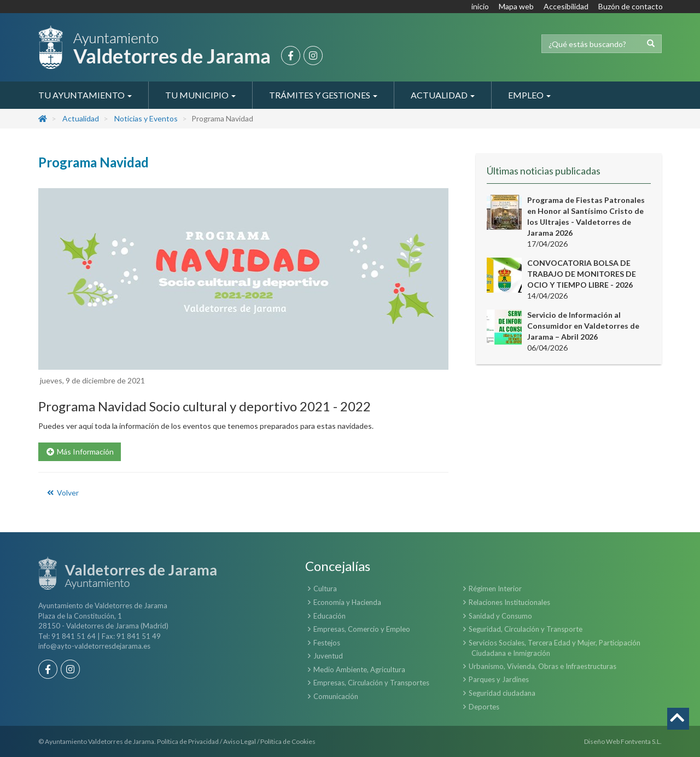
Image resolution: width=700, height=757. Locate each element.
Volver (62, 493)
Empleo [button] (529, 95)
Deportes (484, 707)
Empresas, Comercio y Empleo (362, 629)
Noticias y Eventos (146, 118)
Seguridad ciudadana (502, 693)
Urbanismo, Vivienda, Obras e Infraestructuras (542, 666)
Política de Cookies (288, 741)
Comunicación (336, 696)
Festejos (327, 643)
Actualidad (81, 118)
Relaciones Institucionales (509, 602)
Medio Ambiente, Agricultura (359, 669)
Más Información (80, 452)
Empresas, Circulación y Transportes (371, 683)
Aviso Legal (240, 741)
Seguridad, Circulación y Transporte (526, 629)
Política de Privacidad (188, 741)
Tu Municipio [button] (200, 95)
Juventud (328, 656)
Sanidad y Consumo (500, 616)
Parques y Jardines (499, 679)
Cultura (325, 589)
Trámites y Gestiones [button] (323, 95)
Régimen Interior (495, 589)
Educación (329, 616)
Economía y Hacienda (347, 602)
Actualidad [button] (443, 95)
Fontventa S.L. (641, 741)
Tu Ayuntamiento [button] (85, 95)
